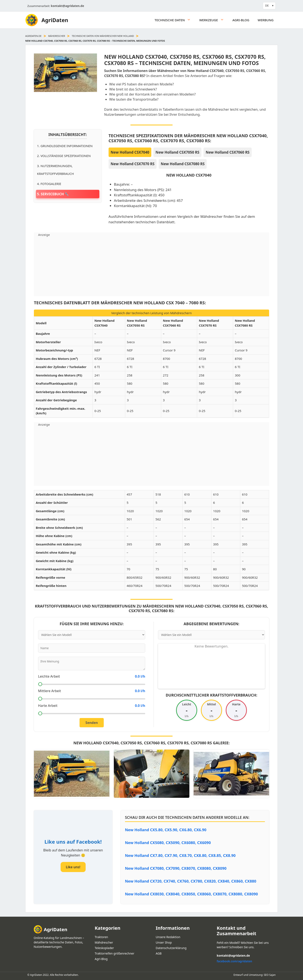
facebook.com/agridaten (234, 961)
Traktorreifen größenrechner (114, 953)
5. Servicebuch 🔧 (53, 194)
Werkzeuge (214, 20)
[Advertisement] (151, 267)
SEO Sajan (270, 975)
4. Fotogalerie (49, 184)
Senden (92, 723)
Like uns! (73, 867)
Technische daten (175, 20)
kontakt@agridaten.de (68, 6)
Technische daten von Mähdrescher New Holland (103, 36)
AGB (159, 953)
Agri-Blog (241, 20)
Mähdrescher (57, 36)
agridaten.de (33, 36)
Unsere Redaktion (168, 937)
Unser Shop (164, 942)
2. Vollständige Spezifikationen (64, 156)
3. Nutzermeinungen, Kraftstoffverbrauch (55, 170)
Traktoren (101, 937)
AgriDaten (55, 20)
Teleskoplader (104, 948)
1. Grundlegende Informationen (65, 146)
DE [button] (267, 5)
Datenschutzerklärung (171, 948)
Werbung (266, 20)
